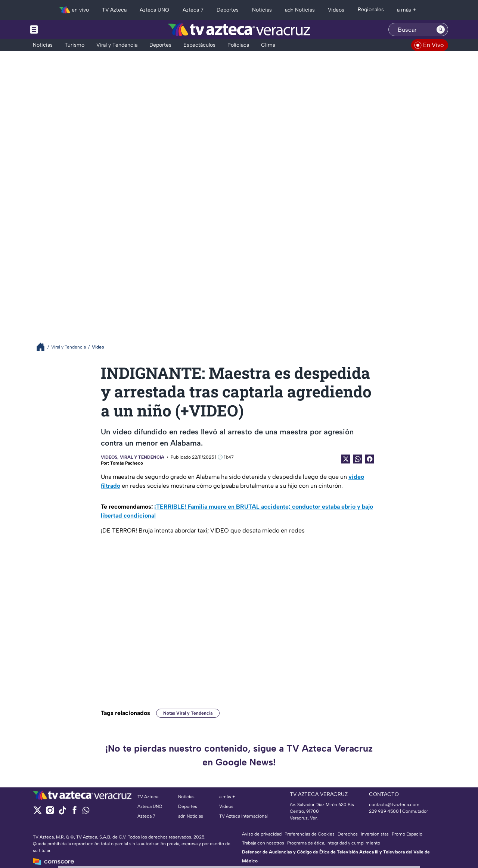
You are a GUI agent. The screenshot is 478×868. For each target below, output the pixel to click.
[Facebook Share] (370, 459)
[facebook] (75, 813)
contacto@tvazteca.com (394, 805)
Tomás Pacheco (127, 463)
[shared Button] (358, 459)
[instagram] (50, 813)
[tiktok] (62, 813)
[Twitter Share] (346, 459)
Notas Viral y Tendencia (188, 713)
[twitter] (38, 813)
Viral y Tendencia (142, 457)
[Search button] (441, 29)
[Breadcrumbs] (44, 347)
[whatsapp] (86, 812)
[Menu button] (60, 29)
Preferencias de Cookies (310, 834)
